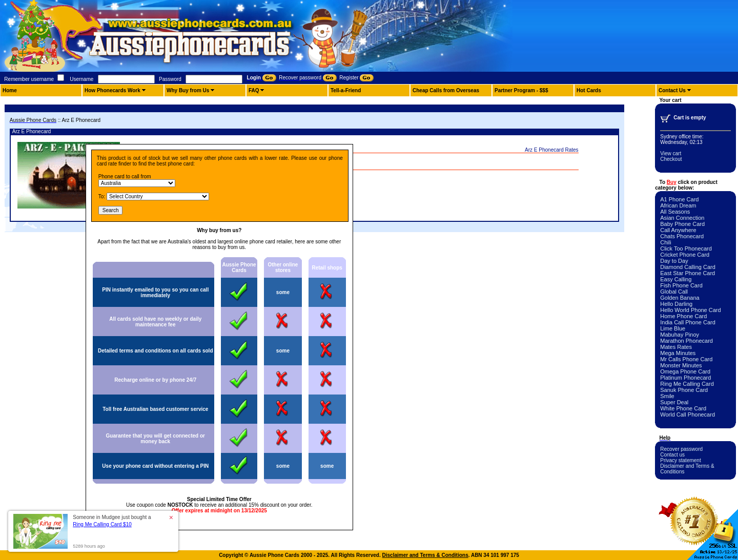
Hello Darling (676, 304)
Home (10, 90)
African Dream (678, 205)
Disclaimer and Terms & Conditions (425, 555)
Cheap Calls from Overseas (446, 90)
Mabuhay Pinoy (680, 335)
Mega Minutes (678, 353)
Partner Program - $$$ (521, 90)
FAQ (254, 90)
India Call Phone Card (688, 322)
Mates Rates (676, 347)
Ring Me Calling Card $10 (102, 524)
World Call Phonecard (688, 414)
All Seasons (675, 212)
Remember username (29, 79)
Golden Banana (680, 298)
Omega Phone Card (685, 371)
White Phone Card (683, 408)
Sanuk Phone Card (684, 390)
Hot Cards (589, 90)
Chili (665, 242)
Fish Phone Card (681, 285)
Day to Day (674, 261)
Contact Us (672, 90)
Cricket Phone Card (685, 255)
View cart (671, 153)
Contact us (672, 455)
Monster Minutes (681, 365)
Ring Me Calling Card (687, 384)
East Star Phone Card (688, 273)
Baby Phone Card (682, 224)
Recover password (681, 449)
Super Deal (674, 402)
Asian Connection (682, 218)
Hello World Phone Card (690, 310)
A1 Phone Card (679, 199)
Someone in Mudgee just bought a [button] (112, 521)
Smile (667, 396)
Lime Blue (673, 328)
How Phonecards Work (112, 90)
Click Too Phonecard (686, 248)
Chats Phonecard (682, 236)
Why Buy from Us (188, 90)
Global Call (674, 292)
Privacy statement (680, 460)
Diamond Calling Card (688, 267)
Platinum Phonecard (685, 378)
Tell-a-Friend (346, 90)
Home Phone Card (683, 316)
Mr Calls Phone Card (686, 359)
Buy (672, 182)
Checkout (671, 159)
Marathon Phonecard (686, 341)
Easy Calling (676, 279)
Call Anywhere (678, 230)
